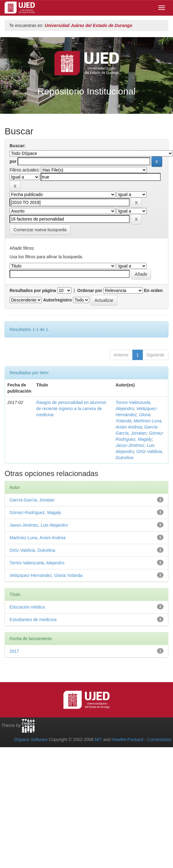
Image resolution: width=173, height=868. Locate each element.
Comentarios (159, 739)
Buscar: (18, 146)
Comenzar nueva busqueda (40, 230)
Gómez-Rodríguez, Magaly (35, 513)
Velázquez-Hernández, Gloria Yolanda (137, 415)
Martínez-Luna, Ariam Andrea (38, 538)
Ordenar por (90, 290)
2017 (14, 651)
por (13, 161)
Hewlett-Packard (127, 739)
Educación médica (27, 607)
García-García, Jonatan (32, 500)
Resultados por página (33, 290)
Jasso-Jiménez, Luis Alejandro (39, 525)
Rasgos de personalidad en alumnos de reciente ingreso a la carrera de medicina (71, 409)
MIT (98, 739)
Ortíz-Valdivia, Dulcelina (32, 550)
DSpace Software (31, 739)
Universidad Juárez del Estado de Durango (89, 25)
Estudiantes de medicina (33, 620)
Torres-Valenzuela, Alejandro (37, 563)
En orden (153, 290)
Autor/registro (57, 300)
